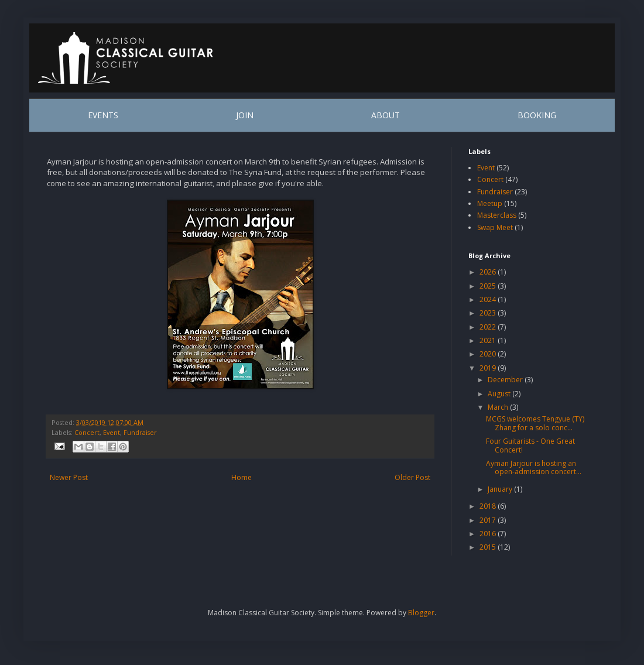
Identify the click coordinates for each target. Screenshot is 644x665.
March (499, 407)
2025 (489, 286)
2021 (489, 340)
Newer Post (69, 477)
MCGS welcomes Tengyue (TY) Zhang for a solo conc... (535, 423)
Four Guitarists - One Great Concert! (530, 445)
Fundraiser (140, 432)
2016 (489, 534)
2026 (489, 272)
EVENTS (103, 115)
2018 (489, 506)
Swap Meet (495, 227)
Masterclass (497, 215)
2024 (489, 299)
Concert (87, 432)
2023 (489, 313)
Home (241, 477)
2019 (489, 368)
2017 (489, 520)
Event (112, 432)
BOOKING (537, 115)
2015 (489, 547)
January (501, 489)
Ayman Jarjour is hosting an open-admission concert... (534, 467)
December (506, 380)
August (500, 394)
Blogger (421, 613)
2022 (489, 327)
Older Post (412, 477)
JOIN (245, 115)
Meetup (490, 203)
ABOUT (386, 115)
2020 (489, 354)
